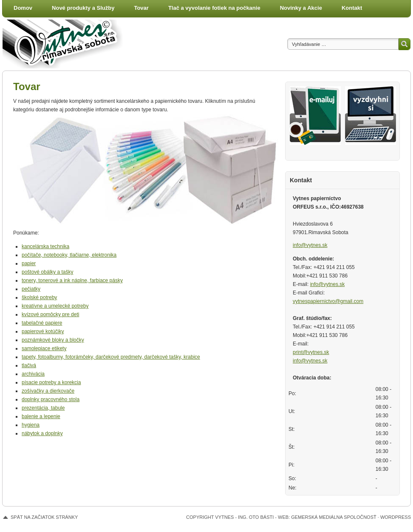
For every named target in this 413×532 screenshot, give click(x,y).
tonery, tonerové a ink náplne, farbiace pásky (72, 280)
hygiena (31, 425)
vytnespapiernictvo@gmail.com (328, 301)
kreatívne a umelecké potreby (55, 306)
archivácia (33, 374)
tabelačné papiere (42, 323)
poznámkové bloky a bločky (53, 340)
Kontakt (352, 8)
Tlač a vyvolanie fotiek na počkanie (214, 8)
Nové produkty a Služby (83, 8)
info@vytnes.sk (310, 245)
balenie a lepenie (41, 416)
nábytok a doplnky (42, 433)
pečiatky (31, 289)
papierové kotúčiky (43, 331)
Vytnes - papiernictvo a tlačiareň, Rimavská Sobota (66, 44)
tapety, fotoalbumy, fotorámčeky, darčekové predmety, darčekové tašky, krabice (111, 357)
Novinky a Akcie (301, 8)
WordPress (396, 517)
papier (29, 263)
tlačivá (29, 365)
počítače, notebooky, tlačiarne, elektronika (69, 255)
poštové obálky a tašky (47, 272)
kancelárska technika (45, 246)
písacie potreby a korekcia (51, 382)
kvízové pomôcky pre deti (50, 314)
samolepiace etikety (44, 348)
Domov (23, 8)
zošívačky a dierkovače (48, 391)
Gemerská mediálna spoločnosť (334, 517)
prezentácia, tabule (43, 408)
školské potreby (39, 297)
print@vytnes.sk (311, 352)
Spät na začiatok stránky (44, 517)
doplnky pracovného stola (51, 399)
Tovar (141, 8)
